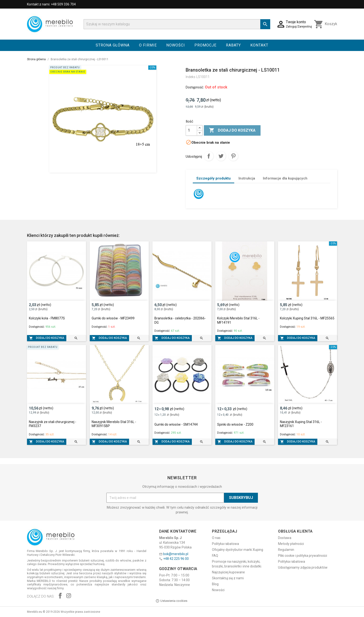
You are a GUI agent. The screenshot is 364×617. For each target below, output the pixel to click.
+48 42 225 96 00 (176, 559)
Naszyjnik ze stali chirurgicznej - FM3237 (53, 424)
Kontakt (259, 45)
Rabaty (233, 45)
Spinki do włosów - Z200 (235, 424)
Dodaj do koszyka (232, 130)
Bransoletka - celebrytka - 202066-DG (180, 320)
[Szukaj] (177, 24)
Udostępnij (209, 156)
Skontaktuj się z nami (228, 578)
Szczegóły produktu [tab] (213, 178)
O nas (216, 538)
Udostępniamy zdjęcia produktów (303, 567)
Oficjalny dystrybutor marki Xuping (238, 550)
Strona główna (113, 45)
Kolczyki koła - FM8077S (47, 318)
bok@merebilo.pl (176, 554)
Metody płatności (291, 544)
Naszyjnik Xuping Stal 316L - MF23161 (301, 424)
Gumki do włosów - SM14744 (176, 424)
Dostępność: (195, 87)
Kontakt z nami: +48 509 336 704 (51, 4)
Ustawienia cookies (171, 601)
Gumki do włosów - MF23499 (113, 318)
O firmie (148, 45)
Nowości (176, 45)
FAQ (215, 556)
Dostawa (285, 538)
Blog (215, 584)
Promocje (205, 45)
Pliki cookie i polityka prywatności (303, 556)
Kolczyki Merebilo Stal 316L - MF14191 (238, 320)
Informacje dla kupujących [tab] (285, 178)
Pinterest (233, 156)
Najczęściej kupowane (228, 572)
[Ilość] (191, 130)
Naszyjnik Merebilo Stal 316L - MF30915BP (114, 424)
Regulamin (286, 550)
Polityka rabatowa (225, 544)
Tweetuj (221, 156)
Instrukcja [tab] (247, 178)
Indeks (191, 77)
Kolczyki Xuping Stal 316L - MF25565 (307, 318)
